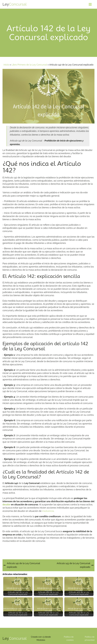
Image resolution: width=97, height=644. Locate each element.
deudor (7, 505)
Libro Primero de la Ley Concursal (29, 65)
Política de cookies (69, 639)
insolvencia (48, 511)
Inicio (6, 65)
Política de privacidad (90, 639)
